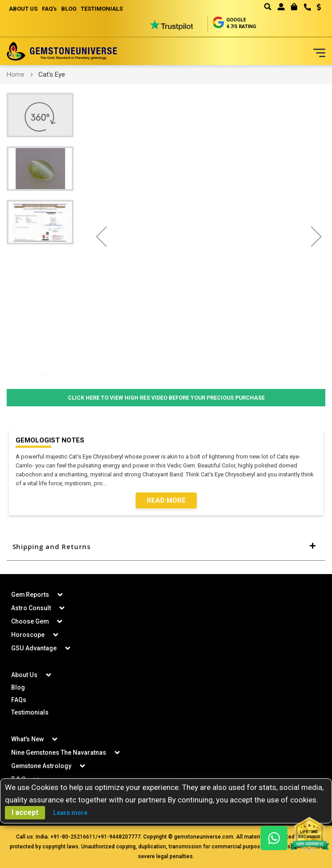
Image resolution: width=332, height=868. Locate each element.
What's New (27, 740)
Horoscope (28, 635)
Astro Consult (31, 608)
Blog (18, 688)
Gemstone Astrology (41, 766)
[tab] (166, 547)
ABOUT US (23, 9)
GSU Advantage (34, 649)
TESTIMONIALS (102, 9)
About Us (24, 675)
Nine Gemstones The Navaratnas (59, 753)
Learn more (70, 813)
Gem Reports (30, 595)
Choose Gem (30, 622)
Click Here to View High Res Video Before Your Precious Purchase (166, 398)
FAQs (19, 700)
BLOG (69, 9)
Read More (166, 501)
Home (16, 74)
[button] (316, 8)
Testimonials (30, 713)
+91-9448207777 (119, 837)
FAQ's (49, 9)
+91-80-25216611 (73, 837)
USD (319, 7)
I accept (25, 812)
